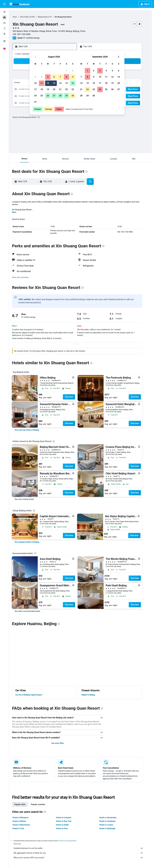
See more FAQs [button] (62, 743)
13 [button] (54, 83)
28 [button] (60, 96)
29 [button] (66, 96)
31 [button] (35, 102)
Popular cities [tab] (24, 804)
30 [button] (73, 96)
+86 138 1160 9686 (27, 34)
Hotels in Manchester (26, 825)
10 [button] (35, 83)
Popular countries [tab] (42, 804)
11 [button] (42, 83)
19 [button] (48, 89)
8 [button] (66, 77)
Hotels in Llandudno (112, 821)
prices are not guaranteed (72, 841)
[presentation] (45, 117)
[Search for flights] (4, 12)
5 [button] (48, 77)
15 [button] (66, 83)
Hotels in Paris (66, 828)
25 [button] (42, 96)
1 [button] (66, 71)
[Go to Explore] (4, 34)
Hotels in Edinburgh (112, 828)
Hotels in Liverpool (68, 818)
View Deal (73, 397)
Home (21, 17)
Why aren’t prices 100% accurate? (83, 858)
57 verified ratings (37, 38)
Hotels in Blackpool (25, 818)
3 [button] (35, 77)
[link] (31, 430)
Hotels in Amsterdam (112, 818)
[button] (4, 4)
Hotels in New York (68, 821)
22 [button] (66, 89)
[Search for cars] (4, 23)
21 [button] (60, 89)
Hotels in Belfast (24, 821)
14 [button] (60, 83)
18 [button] (42, 89)
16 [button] (73, 83)
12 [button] (48, 83)
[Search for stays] (4, 17)
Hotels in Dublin (67, 825)
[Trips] (4, 41)
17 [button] (35, 89)
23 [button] (73, 89)
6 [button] (54, 77)
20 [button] (54, 89)
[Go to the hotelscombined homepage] (19, 4)
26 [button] (48, 96)
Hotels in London (111, 825)
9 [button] (73, 77)
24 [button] (35, 96)
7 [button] (60, 77)
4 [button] (42, 77)
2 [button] (73, 71)
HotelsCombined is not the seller (83, 848)
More (19, 212)
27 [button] (54, 96)
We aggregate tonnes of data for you (83, 853)
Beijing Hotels (48, 17)
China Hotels (30, 17)
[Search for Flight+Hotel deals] (4, 28)
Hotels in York (23, 828)
